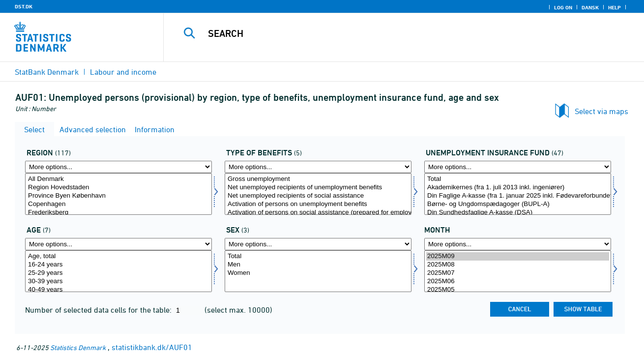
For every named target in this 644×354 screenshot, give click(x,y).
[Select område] (118, 194)
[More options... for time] (518, 244)
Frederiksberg (118, 213)
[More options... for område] (118, 167)
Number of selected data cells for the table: (99, 310)
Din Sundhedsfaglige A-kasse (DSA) (518, 213)
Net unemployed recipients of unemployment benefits (318, 188)
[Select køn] (318, 271)
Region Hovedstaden (118, 188)
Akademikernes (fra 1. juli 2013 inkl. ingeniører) (518, 188)
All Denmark (118, 179)
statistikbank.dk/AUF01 (152, 347)
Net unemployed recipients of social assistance (318, 196)
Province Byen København (118, 196)
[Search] (394, 33)
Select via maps (601, 111)
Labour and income (123, 72)
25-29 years (118, 273)
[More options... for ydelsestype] (318, 167)
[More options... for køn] (318, 244)
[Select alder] (118, 271)
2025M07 (518, 273)
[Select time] (518, 271)
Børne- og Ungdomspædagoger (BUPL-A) (518, 204)
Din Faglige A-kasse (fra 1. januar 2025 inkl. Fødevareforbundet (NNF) (518, 196)
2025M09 (518, 256)
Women (318, 273)
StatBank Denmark (47, 72)
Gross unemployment (318, 179)
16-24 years (118, 265)
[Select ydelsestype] (318, 194)
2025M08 (518, 265)
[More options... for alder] (118, 244)
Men (318, 265)
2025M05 (518, 290)
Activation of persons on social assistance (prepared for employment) (318, 213)
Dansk (590, 7)
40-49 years (118, 290)
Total (518, 179)
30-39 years (118, 281)
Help (615, 7)
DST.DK (24, 6)
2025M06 (518, 281)
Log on (563, 7)
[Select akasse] (518, 194)
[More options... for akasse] (518, 167)
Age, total (118, 256)
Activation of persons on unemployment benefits (318, 204)
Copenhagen (118, 204)
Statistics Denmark (78, 347)
